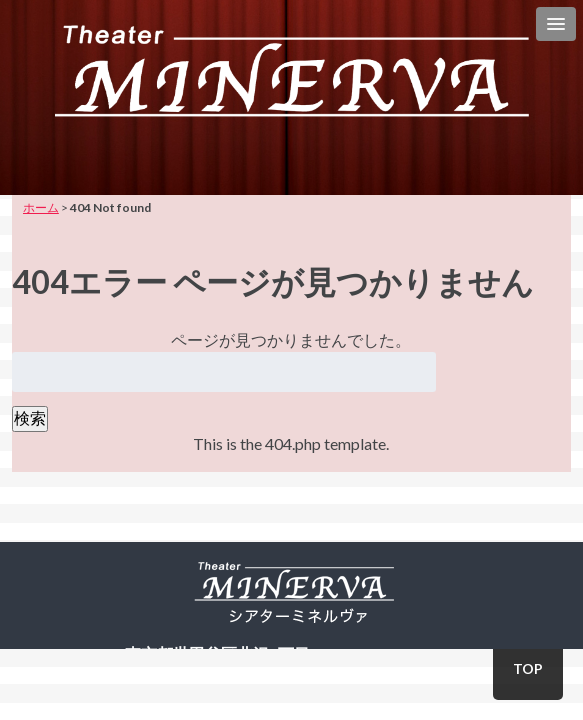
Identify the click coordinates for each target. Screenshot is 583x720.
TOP (528, 668)
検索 (30, 417)
